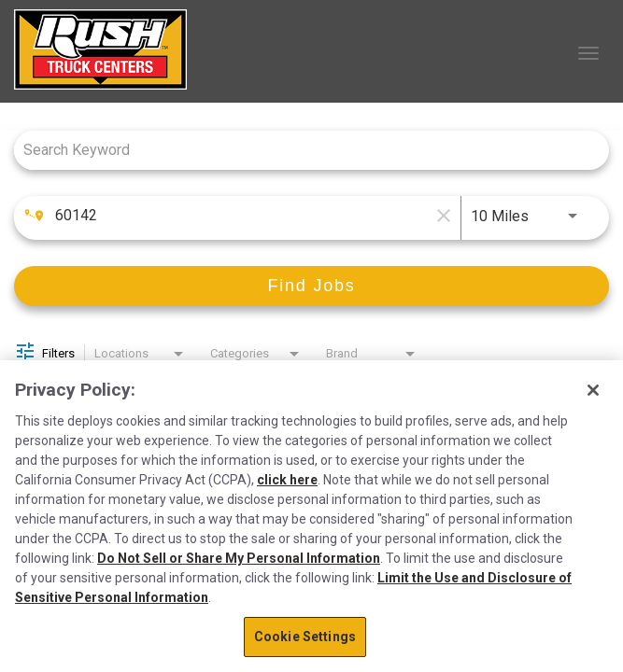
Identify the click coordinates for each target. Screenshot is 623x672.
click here (287, 480)
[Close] (593, 390)
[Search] (311, 286)
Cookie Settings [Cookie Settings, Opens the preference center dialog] (305, 637)
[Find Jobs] (311, 286)
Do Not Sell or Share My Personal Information (239, 558)
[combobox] (302, 150)
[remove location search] (442, 216)
